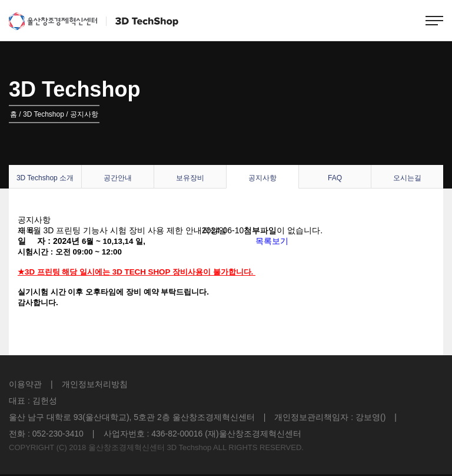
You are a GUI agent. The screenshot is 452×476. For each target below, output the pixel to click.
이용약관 (25, 384)
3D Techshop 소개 (45, 178)
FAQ (335, 178)
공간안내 (118, 178)
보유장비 (190, 178)
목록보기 (272, 241)
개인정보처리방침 (95, 384)
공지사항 (262, 178)
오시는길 (407, 178)
